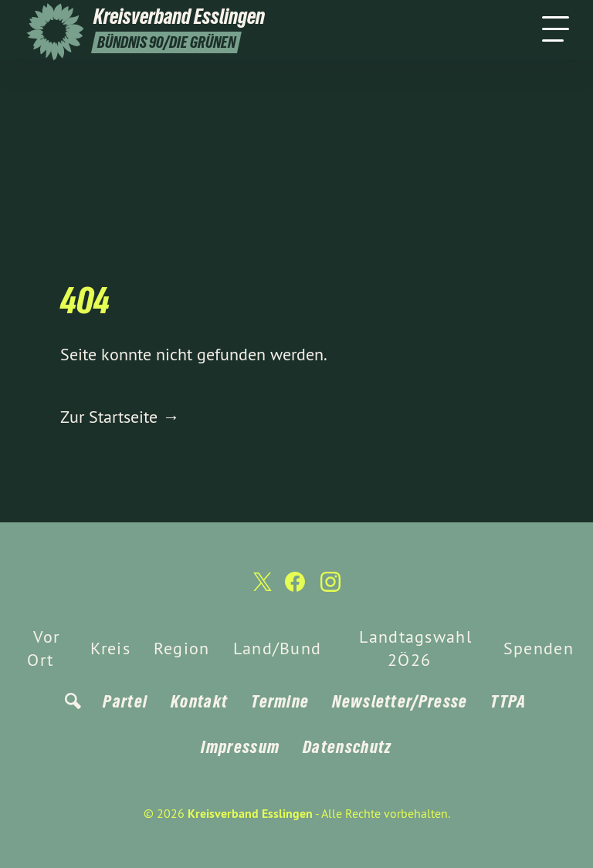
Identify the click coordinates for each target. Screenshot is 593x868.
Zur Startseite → (120, 417)
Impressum (240, 747)
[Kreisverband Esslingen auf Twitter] (261, 588)
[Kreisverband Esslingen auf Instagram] (330, 588)
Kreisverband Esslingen (250, 814)
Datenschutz (347, 747)
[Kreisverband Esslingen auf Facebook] (295, 588)
